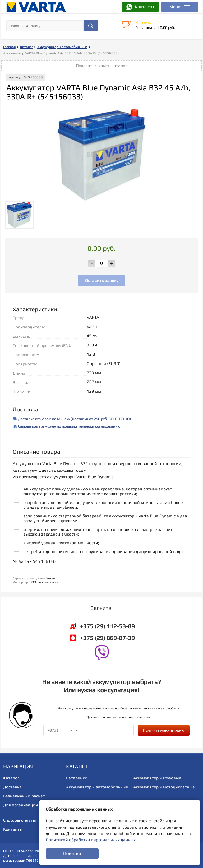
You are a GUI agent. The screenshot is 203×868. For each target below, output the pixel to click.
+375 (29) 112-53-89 (107, 626)
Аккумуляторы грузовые (157, 778)
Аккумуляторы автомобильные (62, 47)
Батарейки (77, 778)
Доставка (12, 787)
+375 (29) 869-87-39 (107, 638)
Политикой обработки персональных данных (91, 840)
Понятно (72, 854)
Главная (9, 47)
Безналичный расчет (24, 796)
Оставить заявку (102, 280)
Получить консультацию (164, 730)
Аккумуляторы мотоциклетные (164, 787)
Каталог (26, 47)
